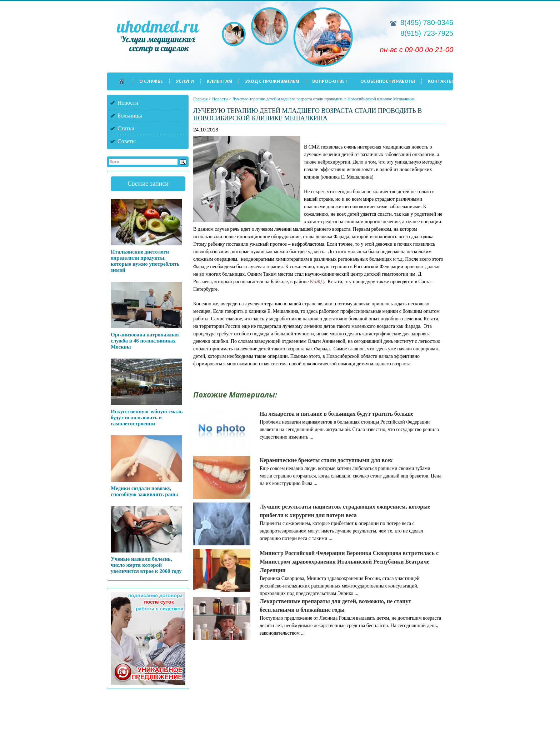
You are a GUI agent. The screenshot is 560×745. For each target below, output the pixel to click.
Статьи (126, 128)
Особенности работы (388, 81)
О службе (151, 81)
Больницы (130, 116)
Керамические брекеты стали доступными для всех (326, 460)
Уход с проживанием (272, 81)
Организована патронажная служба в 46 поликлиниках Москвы (145, 341)
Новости (128, 103)
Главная (200, 99)
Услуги (185, 81)
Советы (127, 141)
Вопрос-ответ (330, 81)
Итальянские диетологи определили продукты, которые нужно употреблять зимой (145, 261)
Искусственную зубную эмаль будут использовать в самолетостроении (147, 417)
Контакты (440, 81)
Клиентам (219, 81)
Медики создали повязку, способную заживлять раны (144, 491)
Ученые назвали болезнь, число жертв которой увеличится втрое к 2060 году (146, 565)
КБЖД (317, 282)
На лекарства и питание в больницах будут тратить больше (336, 414)
